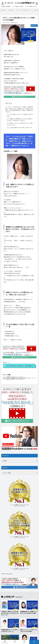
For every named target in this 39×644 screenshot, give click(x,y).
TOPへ (34, 642)
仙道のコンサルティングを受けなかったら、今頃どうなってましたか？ (20, 124)
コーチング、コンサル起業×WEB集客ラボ (20, 3)
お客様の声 (11, 10)
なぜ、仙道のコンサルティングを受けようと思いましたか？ (20, 115)
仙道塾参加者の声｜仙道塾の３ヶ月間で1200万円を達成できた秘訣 (29, 612)
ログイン (16, 377)
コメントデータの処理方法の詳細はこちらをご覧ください (19, 378)
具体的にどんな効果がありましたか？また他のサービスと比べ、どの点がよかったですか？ (20, 119)
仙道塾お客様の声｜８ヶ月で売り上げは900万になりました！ (10, 631)
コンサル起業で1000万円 (18, 6)
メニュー (24, 642)
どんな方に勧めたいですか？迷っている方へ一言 (19, 128)
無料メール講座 (5, 642)
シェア (15, 642)
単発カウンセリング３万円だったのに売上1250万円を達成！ (29, 631)
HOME (4, 10)
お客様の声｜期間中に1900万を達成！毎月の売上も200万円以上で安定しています (10, 613)
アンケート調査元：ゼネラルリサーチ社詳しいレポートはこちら (19, 505)
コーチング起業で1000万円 (31, 6)
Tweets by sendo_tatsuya (7, 574)
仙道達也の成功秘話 (6, 6)
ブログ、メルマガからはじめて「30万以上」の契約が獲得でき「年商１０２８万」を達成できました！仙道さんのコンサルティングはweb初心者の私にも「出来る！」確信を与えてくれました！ (19, 109)
